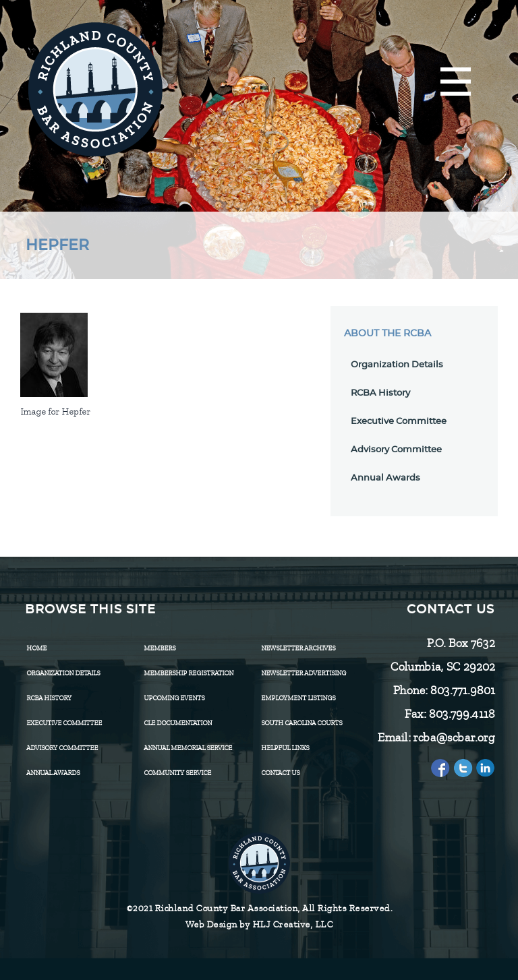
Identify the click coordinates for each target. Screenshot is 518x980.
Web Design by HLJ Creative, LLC (259, 924)
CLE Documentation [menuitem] (178, 723)
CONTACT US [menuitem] (280, 773)
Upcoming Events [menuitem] (174, 698)
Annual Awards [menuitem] (53, 773)
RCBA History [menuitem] (49, 698)
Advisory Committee (396, 450)
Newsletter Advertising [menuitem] (304, 673)
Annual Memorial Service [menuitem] (188, 748)
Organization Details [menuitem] (63, 673)
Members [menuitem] (160, 648)
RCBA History (380, 393)
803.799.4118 (461, 714)
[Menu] (456, 83)
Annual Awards (385, 478)
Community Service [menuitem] (177, 773)
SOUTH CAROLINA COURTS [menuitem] (301, 723)
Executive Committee (399, 422)
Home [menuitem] (36, 648)
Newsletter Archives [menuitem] (298, 648)
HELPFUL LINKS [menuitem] (285, 748)
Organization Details (397, 365)
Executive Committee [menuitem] (64, 723)
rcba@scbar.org (454, 737)
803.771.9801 (462, 690)
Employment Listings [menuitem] (298, 698)
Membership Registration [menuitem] (189, 673)
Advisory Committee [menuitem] (62, 748)
